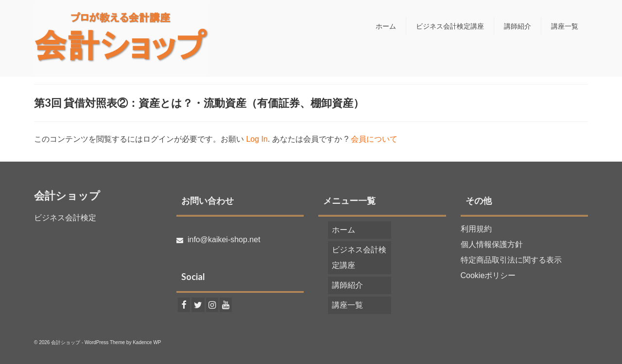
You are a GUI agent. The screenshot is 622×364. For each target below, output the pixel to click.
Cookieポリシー (488, 275)
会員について (374, 139)
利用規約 (476, 229)
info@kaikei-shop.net (218, 240)
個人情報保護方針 (492, 244)
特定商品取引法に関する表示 (511, 260)
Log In (257, 139)
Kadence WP (147, 342)
